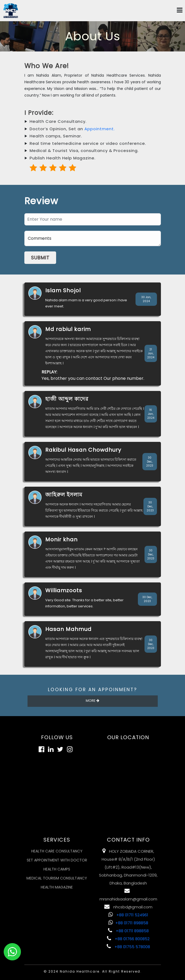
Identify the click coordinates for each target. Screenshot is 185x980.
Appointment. (100, 129)
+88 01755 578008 (128, 947)
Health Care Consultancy (57, 851)
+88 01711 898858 (128, 923)
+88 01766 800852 (128, 939)
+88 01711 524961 (128, 915)
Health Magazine (57, 887)
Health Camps (57, 869)
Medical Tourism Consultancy (57, 878)
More (92, 701)
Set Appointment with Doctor (57, 860)
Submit (40, 258)
